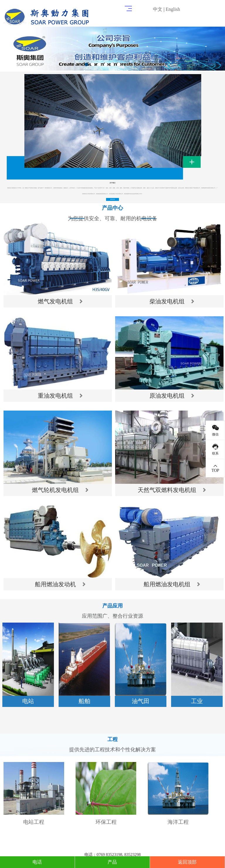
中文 (158, 9)
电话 (37, 862)
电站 (28, 701)
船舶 (84, 701)
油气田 (141, 701)
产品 (112, 862)
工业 (197, 701)
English (173, 9)
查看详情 (113, 199)
